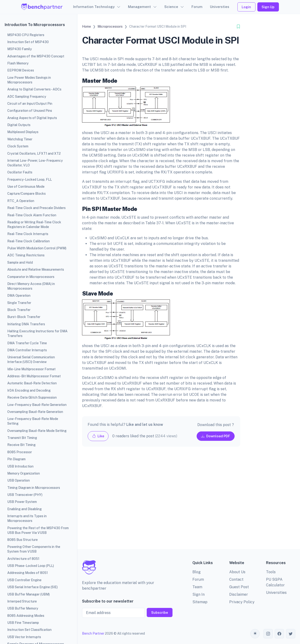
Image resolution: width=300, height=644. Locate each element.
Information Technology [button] (94, 7)
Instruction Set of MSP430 (28, 42)
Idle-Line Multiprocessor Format (31, 369)
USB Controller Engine (24, 580)
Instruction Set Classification (29, 630)
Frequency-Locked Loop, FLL (30, 180)
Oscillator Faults (20, 172)
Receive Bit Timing (21, 445)
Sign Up (268, 7)
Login (246, 7)
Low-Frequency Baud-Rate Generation (37, 405)
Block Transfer (19, 310)
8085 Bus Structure (22, 540)
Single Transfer (19, 303)
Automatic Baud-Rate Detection (32, 383)
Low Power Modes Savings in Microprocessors (29, 80)
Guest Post (239, 587)
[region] (39, 322)
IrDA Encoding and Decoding (29, 390)
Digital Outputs (19, 125)
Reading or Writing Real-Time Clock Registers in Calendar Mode (34, 225)
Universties (220, 7)
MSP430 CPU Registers (26, 35)
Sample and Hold (20, 262)
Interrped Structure (22, 601)
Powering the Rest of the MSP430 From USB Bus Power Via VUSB (38, 530)
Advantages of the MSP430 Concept (36, 56)
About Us (237, 572)
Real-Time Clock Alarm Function (32, 215)
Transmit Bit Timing (22, 438)
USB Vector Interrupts (24, 637)
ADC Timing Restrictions (26, 255)
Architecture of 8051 (23, 559)
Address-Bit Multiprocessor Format (34, 376)
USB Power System (22, 502)
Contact (236, 579)
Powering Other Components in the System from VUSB (34, 549)
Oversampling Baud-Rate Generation (35, 412)
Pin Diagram (16, 459)
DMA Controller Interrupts (27, 350)
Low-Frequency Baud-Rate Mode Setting (33, 421)
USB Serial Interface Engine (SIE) (32, 587)
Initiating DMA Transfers (26, 324)
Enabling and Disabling (24, 509)
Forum (197, 7)
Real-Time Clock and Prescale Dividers (36, 208)
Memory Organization (24, 473)
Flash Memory (18, 63)
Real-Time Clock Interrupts (28, 234)
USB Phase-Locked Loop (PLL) (31, 566)
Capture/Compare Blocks (26, 194)
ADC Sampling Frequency (27, 97)
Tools (271, 572)
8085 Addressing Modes (26, 616)
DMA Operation (19, 296)
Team (197, 587)
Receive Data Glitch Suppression (32, 397)
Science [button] (171, 7)
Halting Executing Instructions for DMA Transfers (37, 333)
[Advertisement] (161, 502)
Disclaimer (239, 594)
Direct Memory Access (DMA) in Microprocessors (31, 286)
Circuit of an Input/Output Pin (30, 104)
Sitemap (200, 602)
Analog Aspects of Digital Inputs (32, 118)
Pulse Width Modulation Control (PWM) (37, 248)
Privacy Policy (242, 602)
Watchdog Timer (20, 139)
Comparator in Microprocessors (31, 277)
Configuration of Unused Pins (30, 111)
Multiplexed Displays (23, 132)
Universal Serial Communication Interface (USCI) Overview (31, 359)
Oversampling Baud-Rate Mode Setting (37, 431)
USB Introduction (20, 466)
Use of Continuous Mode (26, 187)
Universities (276, 593)
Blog (197, 572)
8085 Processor (20, 452)
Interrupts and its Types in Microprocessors (27, 518)
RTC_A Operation (21, 201)
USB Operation (19, 480)
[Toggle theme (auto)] (255, 634)
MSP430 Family (20, 49)
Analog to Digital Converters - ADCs (34, 89)
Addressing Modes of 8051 (28, 573)
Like (98, 436)
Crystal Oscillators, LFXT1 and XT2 (34, 154)
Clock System (18, 146)
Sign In (199, 594)
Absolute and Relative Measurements (36, 270)
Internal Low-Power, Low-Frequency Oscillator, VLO (35, 163)
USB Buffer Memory (23, 608)
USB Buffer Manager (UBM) (28, 594)
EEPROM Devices (21, 70)
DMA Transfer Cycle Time (27, 343)
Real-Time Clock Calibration (28, 241)
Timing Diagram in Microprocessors (34, 488)
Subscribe (160, 612)
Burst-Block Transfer (24, 317)
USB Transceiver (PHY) (25, 495)
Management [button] (139, 7)
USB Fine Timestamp (23, 623)
